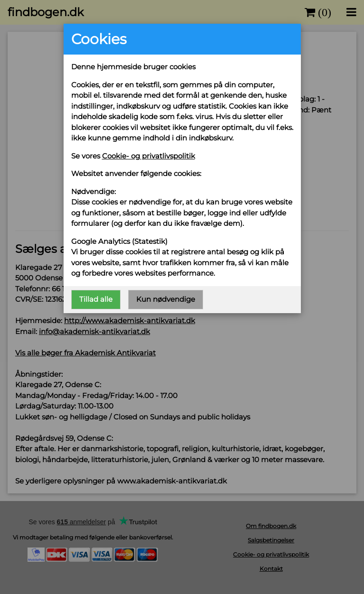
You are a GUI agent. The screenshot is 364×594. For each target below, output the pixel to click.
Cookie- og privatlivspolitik (149, 156)
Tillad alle (96, 299)
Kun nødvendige (166, 299)
